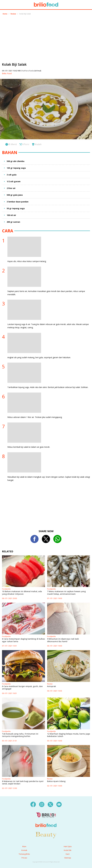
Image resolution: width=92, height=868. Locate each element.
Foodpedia (6, 589)
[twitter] (50, 804)
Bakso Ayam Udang (56, 781)
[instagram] (42, 804)
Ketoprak (52, 686)
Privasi (24, 858)
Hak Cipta (68, 846)
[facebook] (33, 804)
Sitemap (68, 858)
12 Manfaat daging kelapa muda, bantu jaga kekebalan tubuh (69, 735)
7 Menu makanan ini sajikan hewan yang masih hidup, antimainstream (66, 593)
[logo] (46, 820)
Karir (68, 854)
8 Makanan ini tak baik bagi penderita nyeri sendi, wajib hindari (23, 782)
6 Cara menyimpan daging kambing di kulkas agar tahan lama (23, 640)
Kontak (24, 850)
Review (13, 14)
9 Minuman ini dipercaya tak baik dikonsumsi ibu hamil (63, 640)
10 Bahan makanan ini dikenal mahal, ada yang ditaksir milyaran (22, 593)
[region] (46, 37)
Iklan (24, 846)
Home (5, 14)
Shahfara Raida (28, 71)
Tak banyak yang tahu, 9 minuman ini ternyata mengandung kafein (20, 735)
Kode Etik (68, 850)
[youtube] (59, 804)
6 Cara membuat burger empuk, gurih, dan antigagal (22, 688)
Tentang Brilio (24, 854)
